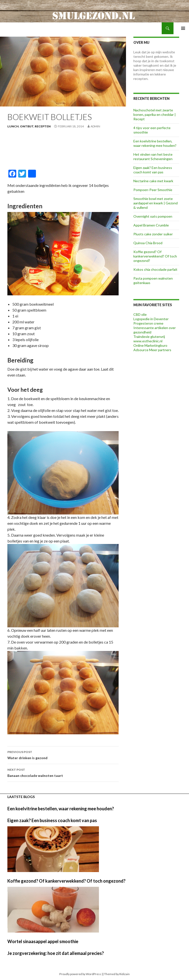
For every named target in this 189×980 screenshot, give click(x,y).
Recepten (43, 126)
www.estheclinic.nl (148, 341)
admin (95, 126)
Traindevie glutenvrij (149, 337)
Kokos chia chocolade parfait (155, 269)
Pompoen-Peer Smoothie (153, 190)
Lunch (13, 126)
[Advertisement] (63, 150)
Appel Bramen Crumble (151, 225)
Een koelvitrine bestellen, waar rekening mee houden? (155, 143)
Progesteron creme (148, 323)
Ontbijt (27, 126)
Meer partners (160, 350)
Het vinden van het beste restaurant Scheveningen (153, 157)
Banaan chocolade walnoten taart (63, 772)
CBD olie (140, 314)
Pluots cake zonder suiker (153, 234)
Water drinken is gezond (63, 754)
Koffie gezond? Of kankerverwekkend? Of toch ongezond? (155, 256)
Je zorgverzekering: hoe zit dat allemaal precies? (56, 953)
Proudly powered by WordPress (80, 974)
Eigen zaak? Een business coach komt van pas (153, 170)
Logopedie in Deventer (151, 319)
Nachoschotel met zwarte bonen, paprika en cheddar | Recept (155, 114)
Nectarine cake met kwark (153, 181)
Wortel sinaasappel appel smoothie (43, 941)
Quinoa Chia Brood (148, 243)
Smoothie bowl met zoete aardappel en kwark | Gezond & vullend (156, 203)
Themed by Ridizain (117, 974)
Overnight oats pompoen (153, 216)
